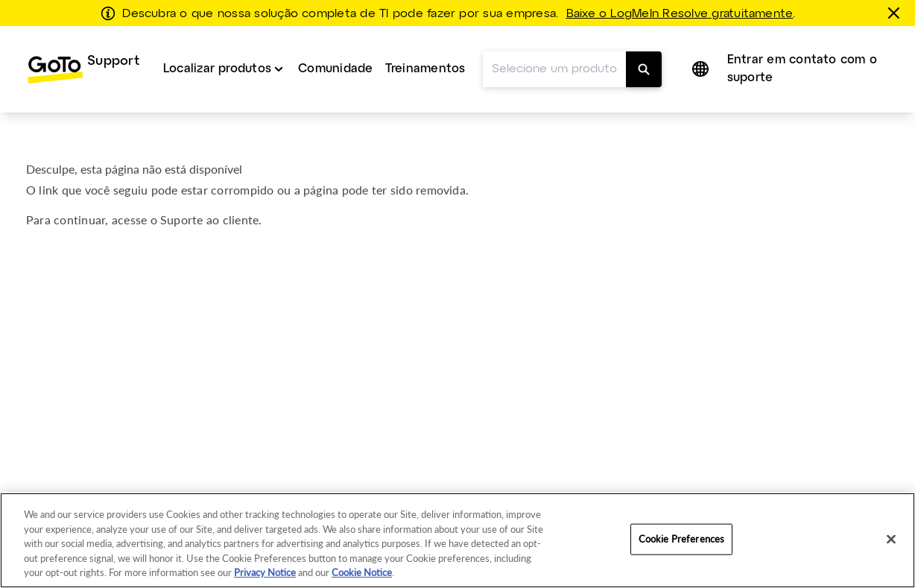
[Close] (891, 540)
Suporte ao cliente (209, 219)
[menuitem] (83, 69)
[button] (700, 69)
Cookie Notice (362, 572)
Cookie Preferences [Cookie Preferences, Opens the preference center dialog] (681, 539)
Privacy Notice (265, 572)
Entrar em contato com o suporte (802, 69)
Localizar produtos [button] (217, 69)
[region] (457, 540)
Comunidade (335, 69)
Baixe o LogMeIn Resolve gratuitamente (680, 14)
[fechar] (896, 13)
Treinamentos (425, 69)
